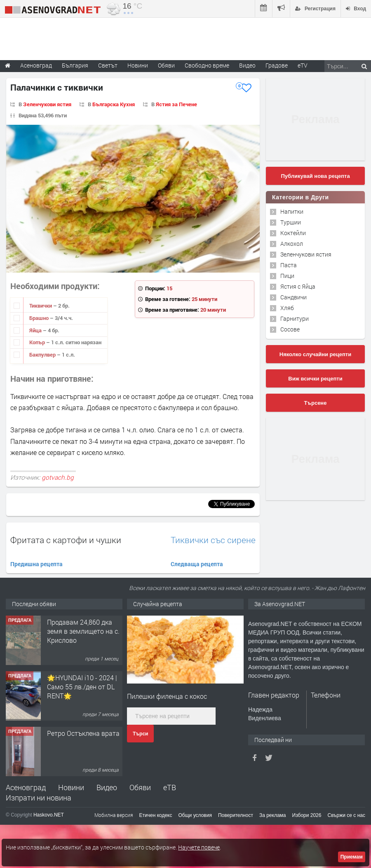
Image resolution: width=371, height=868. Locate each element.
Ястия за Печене (176, 104)
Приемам (352, 857)
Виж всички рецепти (315, 379)
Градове (277, 65)
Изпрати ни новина (39, 798)
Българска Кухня (114, 104)
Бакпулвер (43, 355)
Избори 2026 (307, 815)
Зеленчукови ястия (47, 104)
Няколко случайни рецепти (315, 354)
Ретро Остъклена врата (83, 733)
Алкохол (292, 244)
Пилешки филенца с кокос (167, 696)
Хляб (287, 308)
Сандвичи (294, 297)
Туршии (291, 222)
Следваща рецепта (197, 564)
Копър (38, 342)
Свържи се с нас (346, 815)
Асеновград (26, 787)
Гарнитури (295, 318)
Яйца (36, 330)
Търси (140, 734)
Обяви (140, 787)
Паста (289, 265)
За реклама (273, 815)
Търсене (316, 403)
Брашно (40, 318)
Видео (107, 787)
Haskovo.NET (49, 815)
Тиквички (41, 306)
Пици (287, 276)
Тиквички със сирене (213, 540)
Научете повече (199, 847)
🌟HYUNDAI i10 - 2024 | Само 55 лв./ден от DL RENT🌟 (82, 687)
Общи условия (195, 815)
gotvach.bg (58, 477)
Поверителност (236, 815)
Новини (138, 65)
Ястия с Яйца (298, 286)
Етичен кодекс (156, 815)
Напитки (292, 211)
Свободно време (207, 65)
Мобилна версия (114, 815)
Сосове (290, 329)
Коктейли (293, 233)
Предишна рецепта (36, 564)
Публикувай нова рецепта (315, 176)
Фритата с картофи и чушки (66, 540)
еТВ (170, 787)
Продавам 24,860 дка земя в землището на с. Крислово (83, 631)
